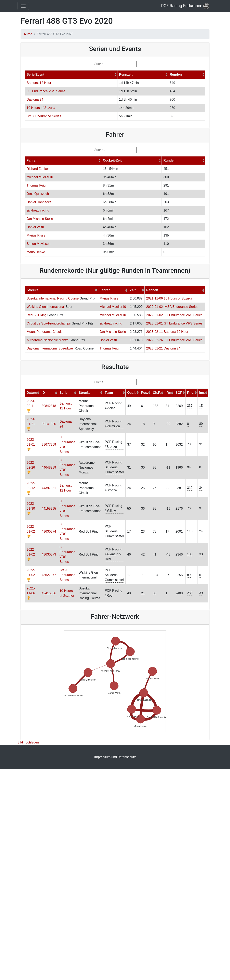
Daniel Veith (35, 227)
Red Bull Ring (37, 315)
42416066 (49, 593)
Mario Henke (36, 252)
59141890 (49, 424)
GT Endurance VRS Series (46, 91)
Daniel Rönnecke (39, 202)
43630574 (49, 531)
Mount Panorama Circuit (44, 332)
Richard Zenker (38, 169)
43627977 (49, 575)
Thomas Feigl (36, 185)
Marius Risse (36, 235)
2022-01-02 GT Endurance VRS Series (174, 315)
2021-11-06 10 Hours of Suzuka (169, 298)
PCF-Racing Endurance (185, 6)
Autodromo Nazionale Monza (48, 340)
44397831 (49, 488)
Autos (28, 34)
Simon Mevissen (39, 244)
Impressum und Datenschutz (115, 757)
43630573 (49, 554)
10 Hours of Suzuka (41, 108)
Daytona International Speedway (50, 348)
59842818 (49, 406)
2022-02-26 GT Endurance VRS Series (174, 340)
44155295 (49, 508)
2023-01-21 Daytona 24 (163, 348)
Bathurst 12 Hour (39, 83)
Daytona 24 (35, 99)
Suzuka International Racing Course (53, 298)
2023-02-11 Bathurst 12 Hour (167, 332)
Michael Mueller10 (40, 177)
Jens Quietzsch (38, 194)
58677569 (49, 444)
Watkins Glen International (46, 307)
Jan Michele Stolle (40, 219)
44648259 (49, 467)
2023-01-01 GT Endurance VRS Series (174, 323)
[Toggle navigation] (23, 6)
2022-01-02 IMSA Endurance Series (172, 307)
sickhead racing (38, 210)
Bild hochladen (28, 742)
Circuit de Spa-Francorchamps (49, 323)
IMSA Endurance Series (44, 116)
